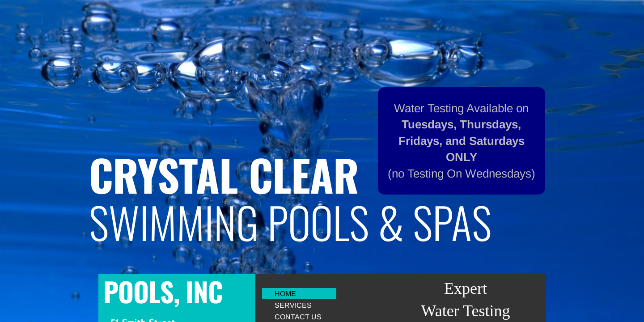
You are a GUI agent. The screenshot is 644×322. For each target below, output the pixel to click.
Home (285, 294)
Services (293, 305)
